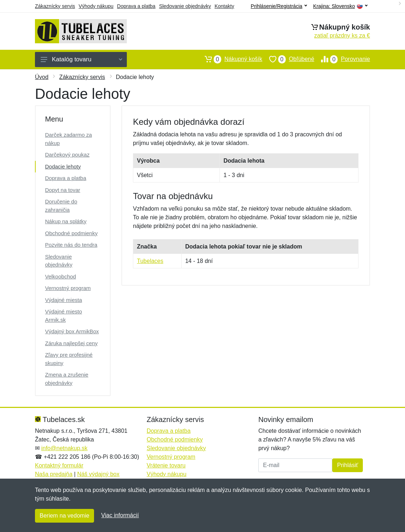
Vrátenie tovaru (166, 465)
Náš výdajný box (98, 474)
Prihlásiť (347, 465)
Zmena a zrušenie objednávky (67, 379)
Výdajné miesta (64, 300)
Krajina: (340, 6)
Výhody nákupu (96, 6)
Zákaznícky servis (55, 6)
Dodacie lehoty (63, 166)
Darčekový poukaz (67, 155)
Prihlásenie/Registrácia (279, 6)
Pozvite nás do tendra (71, 245)
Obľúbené (288, 59)
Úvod (42, 77)
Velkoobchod (61, 276)
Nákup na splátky (66, 221)
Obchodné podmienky (71, 233)
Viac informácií (120, 515)
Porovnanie (342, 59)
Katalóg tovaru (81, 59)
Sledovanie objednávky (185, 6)
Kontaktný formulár (59, 465)
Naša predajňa (54, 474)
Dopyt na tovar (63, 190)
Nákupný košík (230, 59)
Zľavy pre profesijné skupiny (69, 359)
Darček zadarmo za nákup (68, 139)
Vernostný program (68, 288)
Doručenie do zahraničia (61, 206)
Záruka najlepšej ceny (71, 343)
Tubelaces (150, 261)
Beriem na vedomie (64, 516)
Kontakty (224, 6)
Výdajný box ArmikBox (72, 331)
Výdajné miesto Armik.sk (64, 316)
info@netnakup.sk (64, 448)
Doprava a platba (136, 6)
